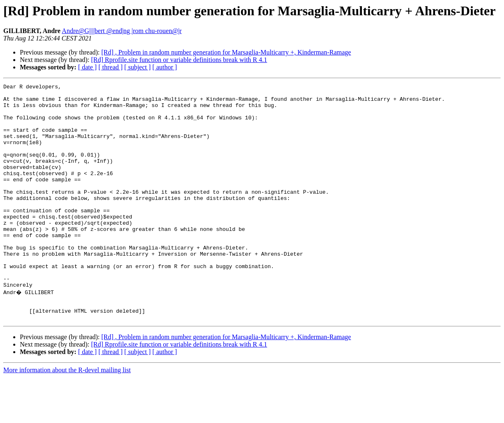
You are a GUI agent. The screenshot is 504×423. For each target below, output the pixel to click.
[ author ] (165, 67)
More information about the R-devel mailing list (67, 416)
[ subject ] (138, 67)
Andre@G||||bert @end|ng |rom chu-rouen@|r (122, 31)
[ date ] (87, 67)
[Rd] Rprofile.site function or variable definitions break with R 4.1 (179, 60)
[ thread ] (111, 67)
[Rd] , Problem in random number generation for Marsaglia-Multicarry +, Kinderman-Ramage (226, 52)
